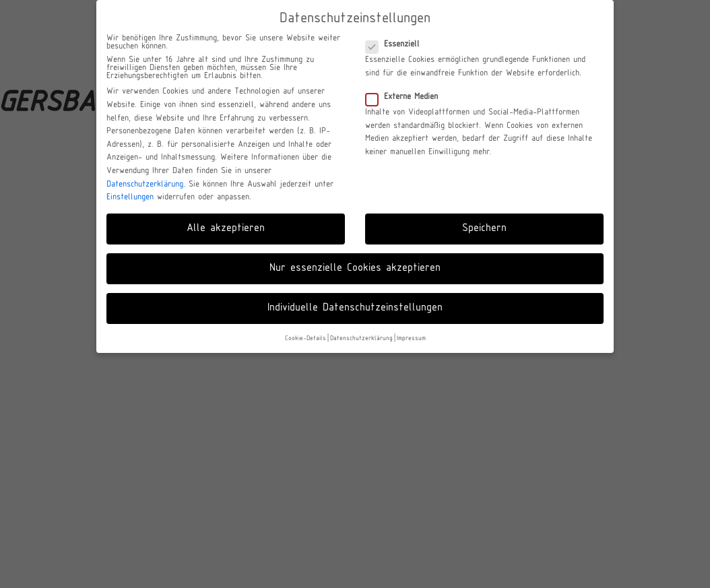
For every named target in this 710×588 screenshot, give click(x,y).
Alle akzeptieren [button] (226, 228)
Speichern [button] (484, 228)
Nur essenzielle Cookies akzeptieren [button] (355, 268)
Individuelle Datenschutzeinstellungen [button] (355, 308)
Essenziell (397, 44)
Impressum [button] (411, 338)
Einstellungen (130, 197)
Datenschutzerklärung (145, 185)
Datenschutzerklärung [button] (361, 338)
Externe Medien (406, 97)
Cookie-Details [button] (305, 338)
